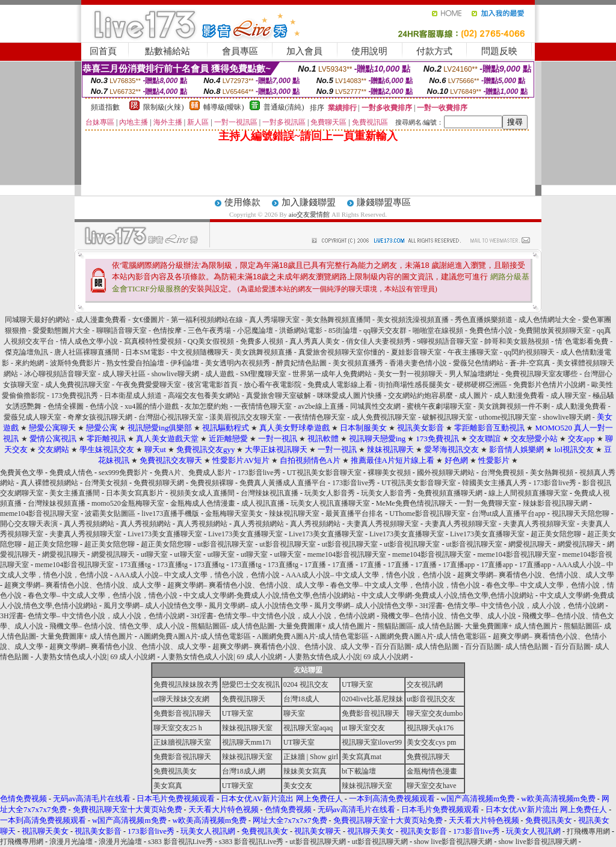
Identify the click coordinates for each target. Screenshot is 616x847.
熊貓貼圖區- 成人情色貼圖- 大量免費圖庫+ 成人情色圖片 (281, 626)
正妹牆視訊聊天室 (182, 742)
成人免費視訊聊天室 (78, 385)
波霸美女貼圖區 (110, 513)
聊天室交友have (432, 786)
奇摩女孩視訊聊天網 (100, 417)
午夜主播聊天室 (473, 352)
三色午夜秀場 (209, 330)
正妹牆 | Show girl (311, 757)
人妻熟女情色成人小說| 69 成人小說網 (95, 657)
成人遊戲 (220, 374)
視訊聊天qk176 (430, 728)
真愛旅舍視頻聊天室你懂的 (342, 352)
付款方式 (434, 51)
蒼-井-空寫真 (530, 363)
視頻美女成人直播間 (202, 493)
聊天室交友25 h (178, 728)
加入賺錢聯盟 (309, 202)
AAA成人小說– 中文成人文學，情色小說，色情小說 (197, 575)
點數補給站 (168, 51)
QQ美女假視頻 (211, 341)
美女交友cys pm (431, 742)
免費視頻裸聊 (212, 483)
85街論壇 (343, 330)
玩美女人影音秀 (330, 493)
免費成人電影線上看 (340, 385)
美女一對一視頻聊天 (410, 374)
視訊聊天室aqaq (308, 728)
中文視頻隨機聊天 (200, 352)
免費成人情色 (71, 473)
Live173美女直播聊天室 (165, 534)
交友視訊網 (425, 684)
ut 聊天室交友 (363, 728)
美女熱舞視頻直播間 (338, 320)
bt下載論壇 (359, 771)
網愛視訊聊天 (530, 544)
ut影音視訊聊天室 (225, 544)
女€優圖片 (149, 320)
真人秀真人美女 (315, 341)
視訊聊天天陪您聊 (581, 513)
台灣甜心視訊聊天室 (171, 417)
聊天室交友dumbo (435, 713)
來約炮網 (29, 363)
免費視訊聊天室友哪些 (541, 374)
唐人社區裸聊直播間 (87, 352)
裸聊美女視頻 (389, 473)
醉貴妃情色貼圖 (301, 363)
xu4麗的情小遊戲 (152, 406)
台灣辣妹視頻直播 (57, 503)
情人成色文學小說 (90, 341)
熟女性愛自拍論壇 (135, 363)
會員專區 (240, 51)
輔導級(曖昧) (224, 107)
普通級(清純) (284, 107)
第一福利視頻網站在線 (207, 320)
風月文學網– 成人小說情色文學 (153, 606)
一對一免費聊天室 (488, 503)
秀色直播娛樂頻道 (484, 320)
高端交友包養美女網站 (204, 396)
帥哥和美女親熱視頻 (517, 341)
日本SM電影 (145, 352)
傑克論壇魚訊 (26, 352)
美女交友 (298, 786)
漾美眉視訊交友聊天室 (245, 417)
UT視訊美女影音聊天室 (324, 473)
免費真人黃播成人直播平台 (283, 483)
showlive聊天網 (175, 374)
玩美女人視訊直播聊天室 (330, 503)
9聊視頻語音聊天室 (448, 341)
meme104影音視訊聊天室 (39, 513)
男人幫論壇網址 (474, 374)
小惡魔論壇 (255, 330)
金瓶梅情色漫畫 (432, 771)
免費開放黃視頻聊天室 (556, 330)
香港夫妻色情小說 (418, 363)
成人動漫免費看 (519, 396)
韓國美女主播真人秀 (494, 483)
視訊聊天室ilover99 (372, 742)
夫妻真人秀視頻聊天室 (383, 524)
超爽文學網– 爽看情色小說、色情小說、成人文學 (536, 575)
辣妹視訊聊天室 (294, 513)
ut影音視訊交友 (431, 699)
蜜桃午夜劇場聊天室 (439, 406)
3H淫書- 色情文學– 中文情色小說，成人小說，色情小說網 (512, 606)
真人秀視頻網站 (89, 524)
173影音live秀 (259, 473)
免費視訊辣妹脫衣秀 (186, 684)
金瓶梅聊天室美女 (234, 513)
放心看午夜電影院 (273, 385)
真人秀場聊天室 (274, 320)
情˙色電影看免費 (582, 341)
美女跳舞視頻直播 (263, 352)
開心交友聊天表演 (29, 524)
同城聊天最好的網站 (37, 320)
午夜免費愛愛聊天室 (149, 385)
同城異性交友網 (375, 406)
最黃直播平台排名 (354, 513)
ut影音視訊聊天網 (317, 842)
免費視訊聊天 (244, 699)
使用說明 (369, 51)
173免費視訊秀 (75, 396)
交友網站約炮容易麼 (420, 396)
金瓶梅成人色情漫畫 (203, 503)
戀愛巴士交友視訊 (251, 684)
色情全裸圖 (66, 406)
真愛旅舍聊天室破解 (279, 396)
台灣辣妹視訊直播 (269, 493)
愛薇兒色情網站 (478, 363)
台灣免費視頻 (502, 473)
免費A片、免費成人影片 (193, 473)
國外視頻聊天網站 (446, 473)
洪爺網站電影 (301, 330)
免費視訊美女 (175, 771)
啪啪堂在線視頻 (439, 330)
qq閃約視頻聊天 (529, 352)
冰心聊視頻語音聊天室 (60, 374)
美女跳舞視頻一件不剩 (514, 406)
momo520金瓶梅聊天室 (128, 503)
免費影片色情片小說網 (549, 385)
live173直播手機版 (170, 513)
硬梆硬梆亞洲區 (482, 385)
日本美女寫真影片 (135, 493)
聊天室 (294, 713)
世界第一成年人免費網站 (332, 374)
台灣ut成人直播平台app (509, 513)
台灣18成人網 (244, 771)
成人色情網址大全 (547, 320)
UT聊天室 (357, 684)
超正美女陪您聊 (556, 534)
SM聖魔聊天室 (263, 374)
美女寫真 (168, 786)
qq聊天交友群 (385, 330)
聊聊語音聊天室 (122, 330)
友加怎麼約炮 (206, 406)
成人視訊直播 (263, 503)
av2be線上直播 (321, 406)
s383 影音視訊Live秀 (180, 842)
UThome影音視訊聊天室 (427, 513)
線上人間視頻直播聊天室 (528, 493)
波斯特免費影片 (75, 363)
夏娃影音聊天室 (416, 352)
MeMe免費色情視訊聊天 (414, 503)
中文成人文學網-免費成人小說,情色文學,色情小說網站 (269, 595)
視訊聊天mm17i (247, 742)
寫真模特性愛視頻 (154, 341)
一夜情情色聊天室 (263, 406)
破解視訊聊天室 (448, 417)
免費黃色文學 (22, 473)
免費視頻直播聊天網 (450, 493)
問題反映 (499, 51)
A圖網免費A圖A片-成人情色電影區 (195, 636)
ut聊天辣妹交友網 (181, 699)
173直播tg (135, 565)
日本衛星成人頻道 (133, 396)
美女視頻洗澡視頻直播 (413, 320)
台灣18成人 (301, 699)
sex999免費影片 (123, 473)
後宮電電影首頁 (212, 385)
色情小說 (104, 406)
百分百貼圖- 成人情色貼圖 (417, 647)
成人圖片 (473, 396)
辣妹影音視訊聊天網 (555, 503)
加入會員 (304, 51)
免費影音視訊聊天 (182, 713)
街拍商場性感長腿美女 (414, 385)
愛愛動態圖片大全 (61, 330)
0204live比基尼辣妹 (372, 699)
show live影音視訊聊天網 (453, 842)
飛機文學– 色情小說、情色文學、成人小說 (448, 616)
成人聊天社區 (124, 374)
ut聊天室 (154, 554)
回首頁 (103, 51)
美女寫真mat (362, 757)
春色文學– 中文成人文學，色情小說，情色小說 (405, 585)
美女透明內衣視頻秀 (238, 363)
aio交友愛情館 (309, 214)
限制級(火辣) (164, 107)
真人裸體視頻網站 (49, 483)
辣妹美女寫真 (305, 771)
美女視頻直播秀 (358, 363)
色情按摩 (167, 330)
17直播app (459, 565)
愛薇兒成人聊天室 (32, 417)
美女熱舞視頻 (552, 473)
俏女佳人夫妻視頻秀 (379, 341)
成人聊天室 (568, 396)
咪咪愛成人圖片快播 (350, 396)
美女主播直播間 (75, 493)
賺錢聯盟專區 (384, 202)
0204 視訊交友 (306, 684)
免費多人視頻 (262, 341)
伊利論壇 (185, 363)
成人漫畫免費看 (101, 320)
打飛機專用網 (588, 831)
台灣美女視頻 (106, 483)
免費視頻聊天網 (159, 483)
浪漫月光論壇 (71, 842)
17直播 (315, 565)
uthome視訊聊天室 (509, 417)
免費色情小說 (491, 330)
